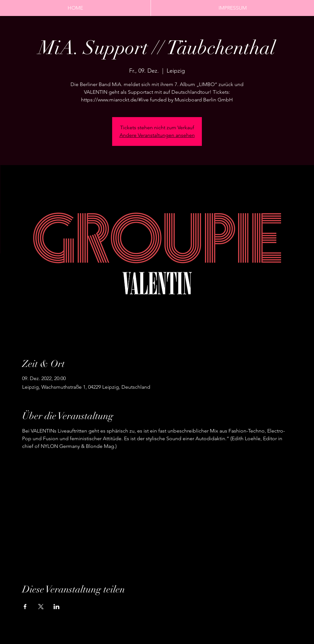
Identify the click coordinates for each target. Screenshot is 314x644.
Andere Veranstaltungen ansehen (157, 135)
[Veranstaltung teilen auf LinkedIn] (57, 607)
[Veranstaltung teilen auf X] (41, 607)
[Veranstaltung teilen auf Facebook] (25, 607)
